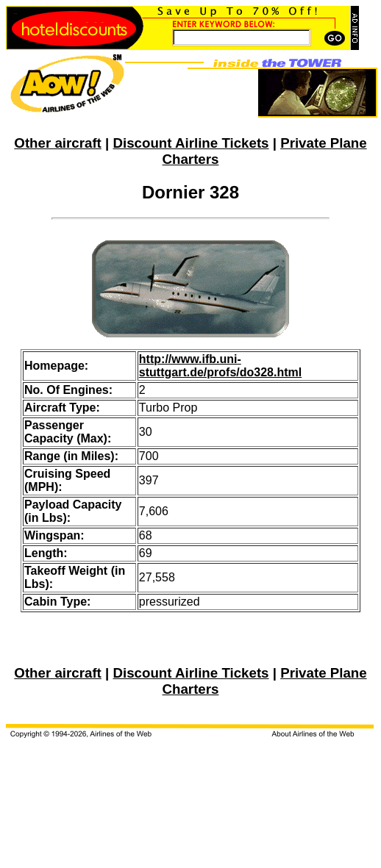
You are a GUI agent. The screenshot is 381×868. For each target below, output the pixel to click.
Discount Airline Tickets (190, 143)
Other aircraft (58, 143)
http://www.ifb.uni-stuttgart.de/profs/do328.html (220, 366)
